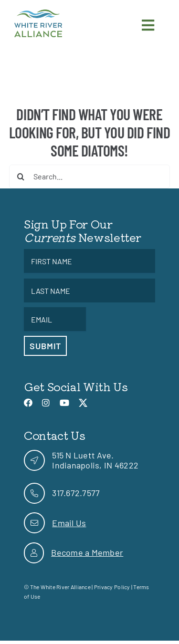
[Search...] (90, 177)
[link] (38, 14)
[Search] (21, 177)
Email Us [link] (69, 523)
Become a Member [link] (87, 552)
